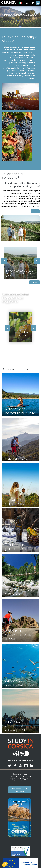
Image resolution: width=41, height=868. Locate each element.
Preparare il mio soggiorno (20, 779)
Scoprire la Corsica (20, 774)
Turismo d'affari (20, 781)
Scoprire (35, 211)
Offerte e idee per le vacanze (20, 776)
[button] (27, 3)
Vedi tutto (34, 282)
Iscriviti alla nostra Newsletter (20, 790)
